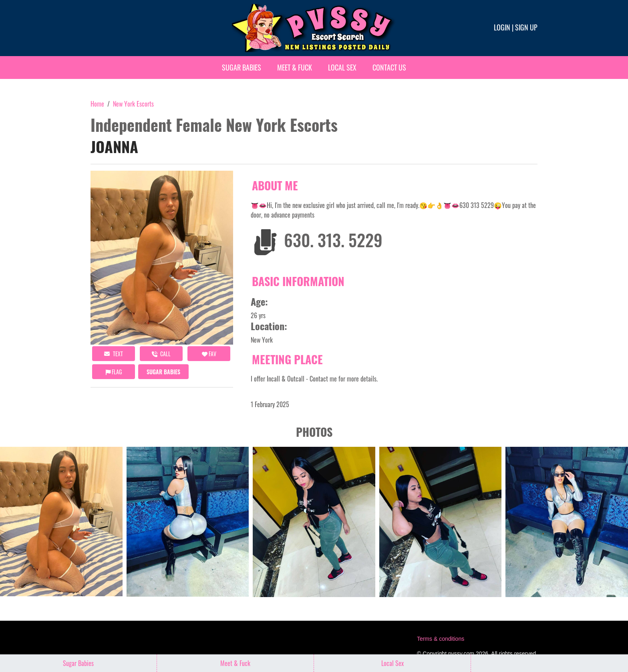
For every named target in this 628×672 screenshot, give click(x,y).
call (161, 354)
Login (502, 27)
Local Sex (342, 67)
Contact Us (389, 67)
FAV (209, 354)
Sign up (526, 27)
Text (114, 354)
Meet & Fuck (295, 67)
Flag (114, 372)
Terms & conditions (441, 639)
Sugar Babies (242, 67)
